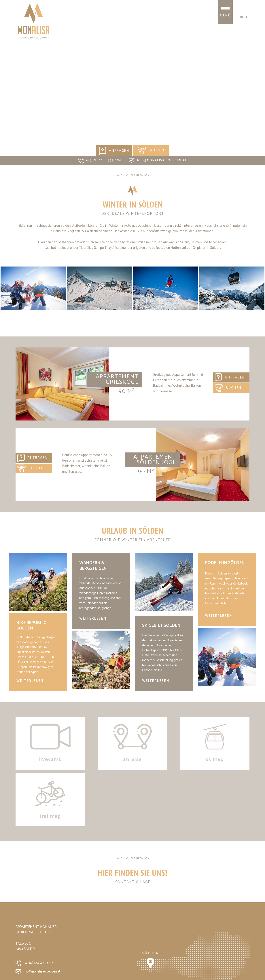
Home (119, 175)
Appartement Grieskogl (62, 384)
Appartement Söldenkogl (155, 460)
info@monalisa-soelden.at (158, 160)
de (242, 17)
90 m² (127, 391)
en (248, 17)
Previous (6, 90)
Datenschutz (41, 966)
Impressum (22, 966)
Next (259, 90)
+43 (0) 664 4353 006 (100, 160)
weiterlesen (30, 681)
